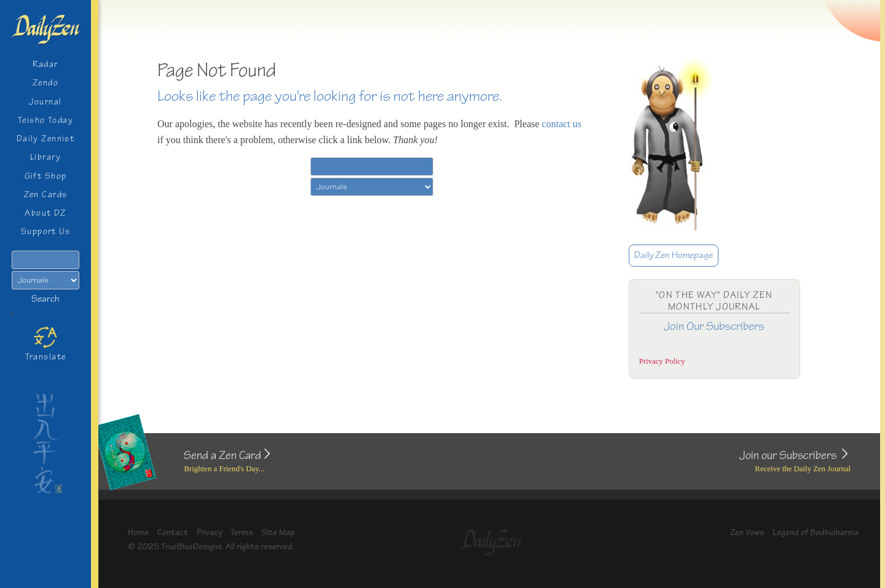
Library (45, 157)
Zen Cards (46, 194)
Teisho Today (45, 120)
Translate (46, 343)
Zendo (45, 83)
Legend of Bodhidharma (816, 532)
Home (138, 532)
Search (45, 299)
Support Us (45, 231)
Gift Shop (46, 176)
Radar (45, 64)
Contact (173, 532)
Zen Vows (747, 532)
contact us (562, 124)
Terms (242, 532)
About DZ (45, 213)
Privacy (210, 532)
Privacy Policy (662, 361)
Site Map (278, 532)
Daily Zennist (46, 139)
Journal (45, 102)
